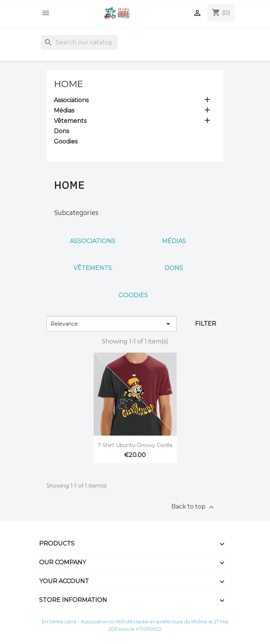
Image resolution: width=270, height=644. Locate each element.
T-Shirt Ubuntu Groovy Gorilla (135, 445)
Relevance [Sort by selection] (112, 324)
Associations (71, 100)
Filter (206, 324)
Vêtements (70, 121)
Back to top (193, 507)
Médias (64, 110)
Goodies (66, 141)
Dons (61, 131)
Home (68, 84)
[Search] (79, 42)
